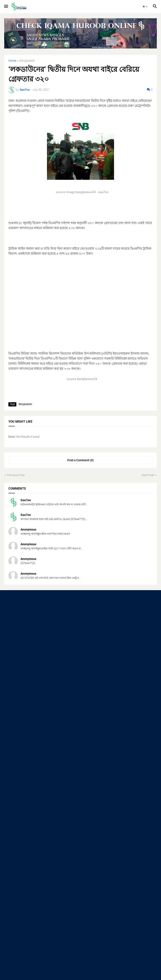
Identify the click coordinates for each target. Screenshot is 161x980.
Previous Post (16, 475)
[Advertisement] (80, 301)
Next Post (148, 475)
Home (12, 61)
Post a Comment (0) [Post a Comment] (80, 460)
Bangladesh (27, 61)
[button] (6, 7)
